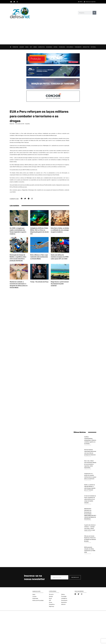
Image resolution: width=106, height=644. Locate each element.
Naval (27, 47)
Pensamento (78, 47)
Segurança (49, 47)
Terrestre (15, 47)
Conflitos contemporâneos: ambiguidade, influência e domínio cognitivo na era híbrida (90, 440)
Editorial (93, 47)
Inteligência (70, 47)
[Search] (94, 13)
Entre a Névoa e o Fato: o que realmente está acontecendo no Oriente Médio (39, 262)
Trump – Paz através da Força (39, 287)
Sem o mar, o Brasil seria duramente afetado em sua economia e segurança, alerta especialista (90, 464)
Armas (35, 47)
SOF (31, 47)
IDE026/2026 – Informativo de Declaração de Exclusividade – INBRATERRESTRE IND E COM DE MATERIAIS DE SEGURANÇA (90, 514)
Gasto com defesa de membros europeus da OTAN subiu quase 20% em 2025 (60, 262)
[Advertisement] (53, 30)
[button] (22, 204)
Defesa (56, 47)
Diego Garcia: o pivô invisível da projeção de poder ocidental (60, 289)
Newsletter (86, 47)
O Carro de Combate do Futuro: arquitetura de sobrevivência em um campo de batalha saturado (90, 499)
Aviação (22, 47)
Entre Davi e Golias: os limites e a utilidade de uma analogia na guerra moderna (60, 235)
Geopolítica (41, 47)
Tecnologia (62, 47)
